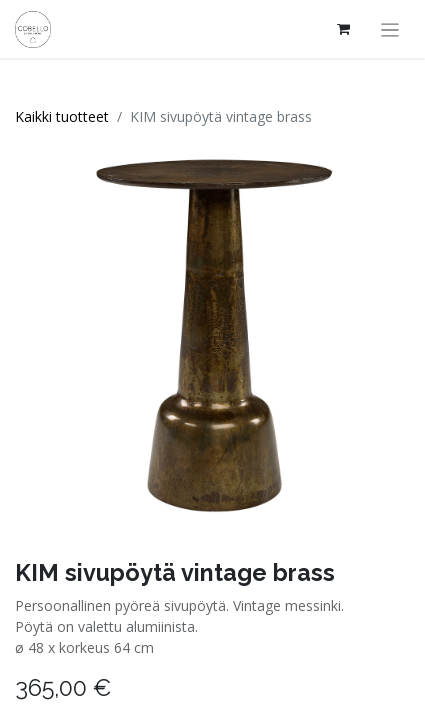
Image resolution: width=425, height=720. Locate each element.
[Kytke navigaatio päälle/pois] (390, 29)
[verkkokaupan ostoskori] (344, 29)
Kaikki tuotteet (62, 116)
